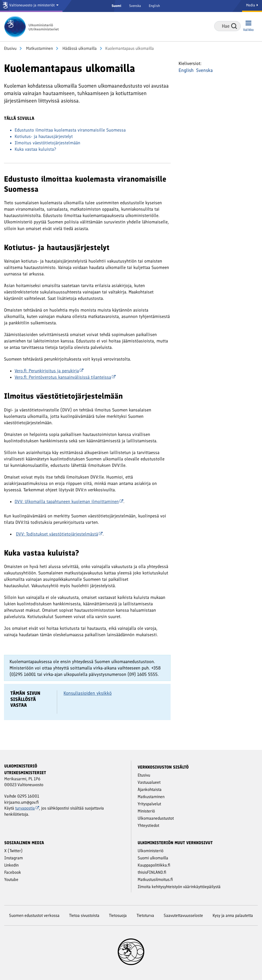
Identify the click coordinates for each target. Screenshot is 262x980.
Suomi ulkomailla (153, 858)
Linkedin (11, 865)
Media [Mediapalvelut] (252, 5)
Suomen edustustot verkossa (34, 915)
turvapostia (27, 808)
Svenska (135, 6)
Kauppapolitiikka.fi (154, 865)
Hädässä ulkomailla (79, 48)
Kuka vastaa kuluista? (35, 149)
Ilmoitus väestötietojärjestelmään (47, 143)
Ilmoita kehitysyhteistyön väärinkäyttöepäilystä (179, 887)
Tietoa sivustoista (84, 915)
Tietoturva (145, 915)
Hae (234, 26)
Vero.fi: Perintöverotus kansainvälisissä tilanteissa (65, 377)
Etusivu (10, 48)
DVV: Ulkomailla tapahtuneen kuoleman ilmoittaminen (69, 501)
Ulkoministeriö (151, 851)
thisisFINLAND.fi (152, 872)
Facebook (13, 872)
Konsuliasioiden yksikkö (88, 693)
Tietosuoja (118, 915)
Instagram (14, 858)
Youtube (11, 879)
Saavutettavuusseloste (183, 915)
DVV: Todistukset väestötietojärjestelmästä (59, 534)
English (154, 6)
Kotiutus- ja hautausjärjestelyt (44, 136)
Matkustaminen (39, 48)
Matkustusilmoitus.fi (155, 879)
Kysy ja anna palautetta (233, 915)
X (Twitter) (13, 851)
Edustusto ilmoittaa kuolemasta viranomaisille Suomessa (70, 130)
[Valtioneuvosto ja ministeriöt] (31, 6)
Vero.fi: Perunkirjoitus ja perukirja (49, 371)
